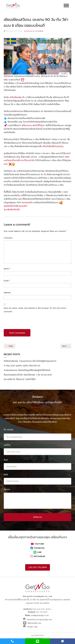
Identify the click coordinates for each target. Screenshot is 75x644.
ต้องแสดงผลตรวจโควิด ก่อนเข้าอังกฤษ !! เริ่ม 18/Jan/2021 (28, 375)
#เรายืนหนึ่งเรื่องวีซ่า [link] (12, 209)
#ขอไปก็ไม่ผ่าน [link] (38, 125)
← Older (10, 346)
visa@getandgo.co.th (39, 615)
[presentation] (24, 322)
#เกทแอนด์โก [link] (27, 203)
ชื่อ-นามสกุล (9, 430)
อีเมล (6, 460)
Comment (8, 238)
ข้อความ (7, 489)
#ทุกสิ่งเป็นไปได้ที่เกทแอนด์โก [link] (16, 206)
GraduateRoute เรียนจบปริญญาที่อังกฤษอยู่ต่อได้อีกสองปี (27, 370)
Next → (66, 346)
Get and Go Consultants (35, 31)
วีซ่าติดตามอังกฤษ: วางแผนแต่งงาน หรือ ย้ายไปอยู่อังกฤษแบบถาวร (30, 361)
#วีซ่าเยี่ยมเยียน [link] (16, 97)
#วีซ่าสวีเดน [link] (9, 76)
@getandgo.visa (34, 623)
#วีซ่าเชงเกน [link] (27, 125)
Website (7, 293)
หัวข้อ (7, 475)
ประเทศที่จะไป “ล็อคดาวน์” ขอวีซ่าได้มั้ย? (20, 379)
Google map (32, 627)
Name (7, 269)
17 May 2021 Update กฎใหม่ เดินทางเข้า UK (22, 366)
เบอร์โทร (8, 445)
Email (7, 281)
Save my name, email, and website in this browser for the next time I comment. (35, 310)
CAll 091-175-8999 (38, 567)
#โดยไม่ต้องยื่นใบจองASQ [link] (53, 146)
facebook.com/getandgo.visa (39, 619)
